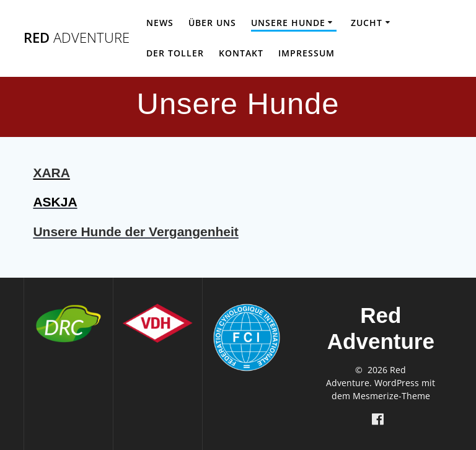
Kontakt (241, 53)
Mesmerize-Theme (391, 396)
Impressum (306, 53)
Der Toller (175, 53)
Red (77, 38)
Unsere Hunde (288, 23)
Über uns (212, 23)
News (160, 23)
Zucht (367, 23)
